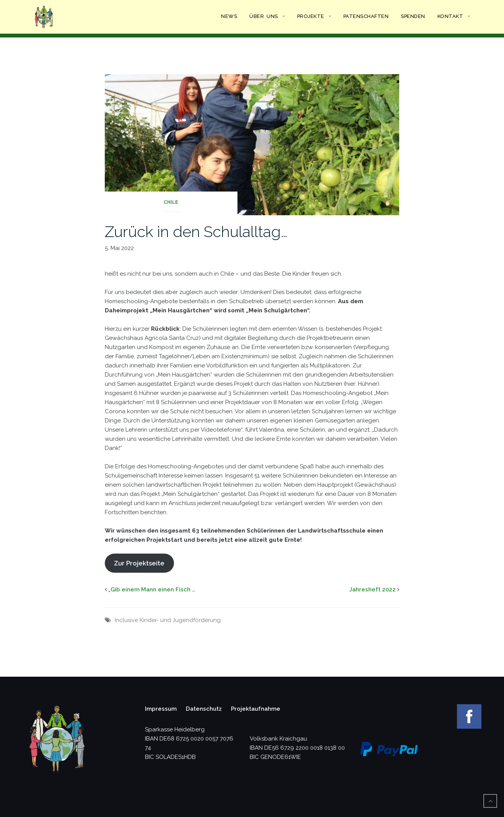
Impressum (161, 709)
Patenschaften (366, 16)
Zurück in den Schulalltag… (196, 231)
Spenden (413, 16)
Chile (171, 202)
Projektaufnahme (256, 709)
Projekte (311, 16)
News (229, 16)
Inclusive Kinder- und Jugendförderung (168, 620)
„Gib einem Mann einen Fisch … (152, 590)
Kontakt (450, 16)
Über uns (264, 16)
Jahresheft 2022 (372, 590)
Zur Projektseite (139, 563)
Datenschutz (204, 709)
